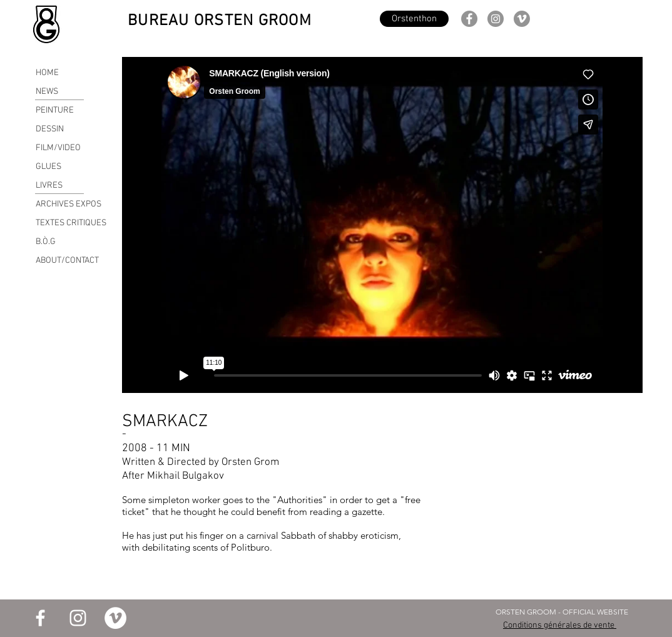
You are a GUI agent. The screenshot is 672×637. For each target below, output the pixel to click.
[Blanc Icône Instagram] (78, 618)
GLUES (48, 167)
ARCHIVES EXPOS (69, 204)
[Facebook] (469, 19)
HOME (47, 73)
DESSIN (50, 129)
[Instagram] (496, 19)
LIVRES (49, 186)
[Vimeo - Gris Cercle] (522, 19)
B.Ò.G (46, 242)
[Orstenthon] (414, 19)
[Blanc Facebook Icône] (40, 618)
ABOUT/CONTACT (67, 261)
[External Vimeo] (382, 225)
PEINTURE (55, 110)
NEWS (47, 92)
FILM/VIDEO (58, 148)
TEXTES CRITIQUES (71, 223)
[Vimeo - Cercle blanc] (115, 618)
